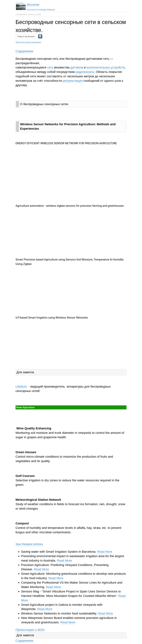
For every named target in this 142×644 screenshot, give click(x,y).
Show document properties (28, 42)
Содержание (24, 51)
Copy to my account (26, 36)
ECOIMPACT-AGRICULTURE (28, 15)
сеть (50, 67)
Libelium (21, 386)
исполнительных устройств (106, 67)
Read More (105, 552)
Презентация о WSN (30, 630)
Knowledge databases (46, 9)
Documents (31, 9)
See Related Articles (29, 544)
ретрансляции (73, 81)
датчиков (77, 67)
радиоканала (85, 72)
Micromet (33, 5)
